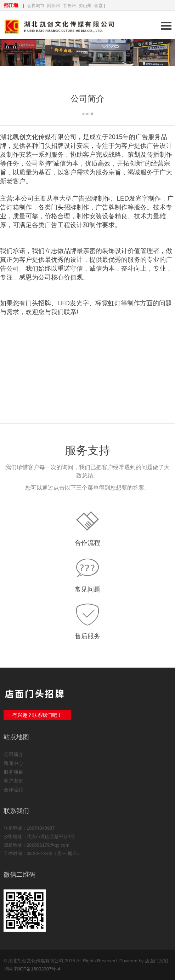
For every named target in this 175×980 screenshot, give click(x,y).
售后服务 (87, 636)
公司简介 (13, 754)
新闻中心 (13, 763)
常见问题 (87, 589)
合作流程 (87, 543)
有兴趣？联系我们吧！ (37, 715)
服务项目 (13, 772)
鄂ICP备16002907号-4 (37, 969)
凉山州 (85, 6)
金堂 (98, 6)
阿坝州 (53, 6)
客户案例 (13, 781)
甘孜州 (69, 6)
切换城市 (36, 6)
